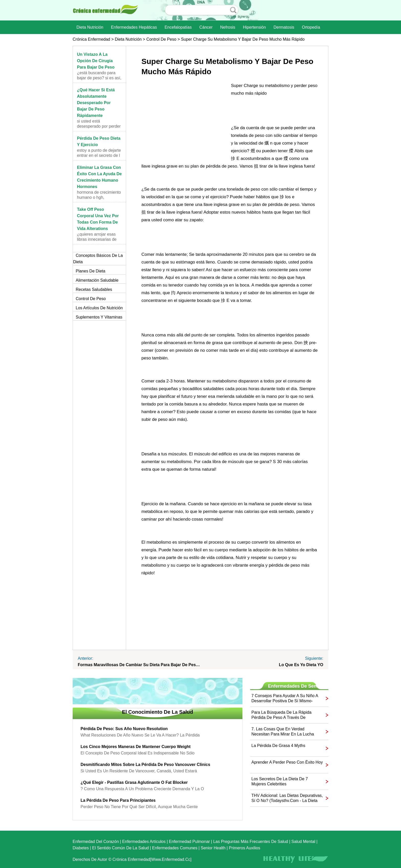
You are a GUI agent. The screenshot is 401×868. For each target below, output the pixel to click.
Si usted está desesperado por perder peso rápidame (99, 126)
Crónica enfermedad (91, 39)
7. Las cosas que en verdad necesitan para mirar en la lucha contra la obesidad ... (283, 732)
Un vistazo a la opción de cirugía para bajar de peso (96, 61)
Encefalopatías (178, 27)
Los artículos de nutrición (99, 308)
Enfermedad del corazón (96, 842)
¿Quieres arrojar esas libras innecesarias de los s (97, 239)
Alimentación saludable (97, 280)
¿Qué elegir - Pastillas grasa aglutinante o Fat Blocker (134, 782)
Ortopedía (311, 27)
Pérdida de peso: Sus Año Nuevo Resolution (124, 729)
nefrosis (228, 27)
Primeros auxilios (245, 848)
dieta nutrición (90, 27)
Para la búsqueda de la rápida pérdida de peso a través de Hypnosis (281, 715)
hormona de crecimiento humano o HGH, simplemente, (99, 197)
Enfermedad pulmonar (190, 842)
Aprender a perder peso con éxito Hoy (287, 762)
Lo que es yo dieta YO (301, 665)
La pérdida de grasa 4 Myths (278, 746)
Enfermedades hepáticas (134, 27)
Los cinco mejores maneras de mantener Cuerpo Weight (136, 747)
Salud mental (303, 842)
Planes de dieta (91, 271)
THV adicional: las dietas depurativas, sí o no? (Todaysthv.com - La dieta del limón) (287, 798)
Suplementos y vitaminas (99, 317)
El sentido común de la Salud (120, 848)
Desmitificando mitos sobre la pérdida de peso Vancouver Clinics (145, 765)
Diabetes (81, 848)
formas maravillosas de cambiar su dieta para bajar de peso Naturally (139, 665)
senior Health (213, 848)
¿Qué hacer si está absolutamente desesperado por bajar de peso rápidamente (96, 103)
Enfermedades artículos (144, 842)
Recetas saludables (94, 289)
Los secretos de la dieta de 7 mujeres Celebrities (280, 781)
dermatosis (284, 27)
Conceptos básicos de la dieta (98, 259)
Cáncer (206, 27)
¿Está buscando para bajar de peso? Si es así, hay (99, 78)
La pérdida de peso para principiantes (118, 800)
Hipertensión (254, 27)
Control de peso (161, 39)
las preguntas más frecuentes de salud (251, 842)
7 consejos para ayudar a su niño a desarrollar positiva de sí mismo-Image (285, 699)
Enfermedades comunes (175, 848)
